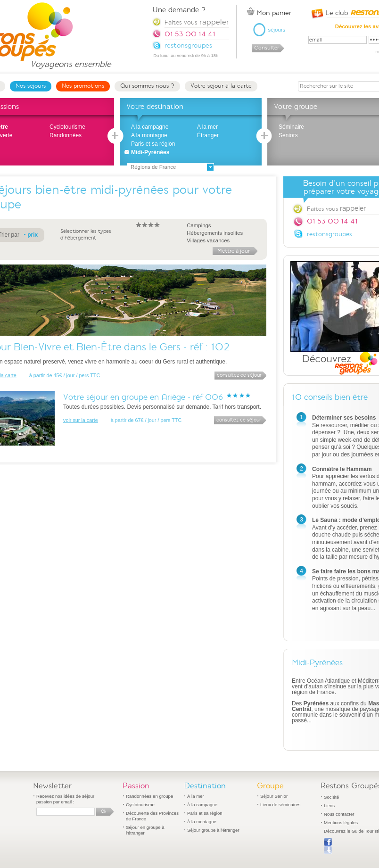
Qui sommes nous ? (147, 86)
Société (331, 797)
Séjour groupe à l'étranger (213, 830)
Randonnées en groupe (149, 796)
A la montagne (149, 135)
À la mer (196, 796)
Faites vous (197, 22)
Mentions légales (341, 823)
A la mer (207, 127)
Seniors (288, 135)
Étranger (208, 135)
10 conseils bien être (330, 397)
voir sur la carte (81, 420)
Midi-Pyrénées (150, 152)
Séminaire (291, 127)
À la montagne (202, 822)
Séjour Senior (274, 796)
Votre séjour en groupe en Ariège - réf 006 (143, 397)
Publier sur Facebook (328, 846)
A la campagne (150, 127)
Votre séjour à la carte (221, 86)
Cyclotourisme (67, 127)
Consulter (267, 48)
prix (33, 235)
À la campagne (202, 805)
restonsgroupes (330, 234)
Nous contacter (339, 814)
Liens (329, 806)
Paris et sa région (153, 144)
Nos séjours (31, 86)
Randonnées (66, 135)
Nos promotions (83, 86)
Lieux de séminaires (280, 805)
